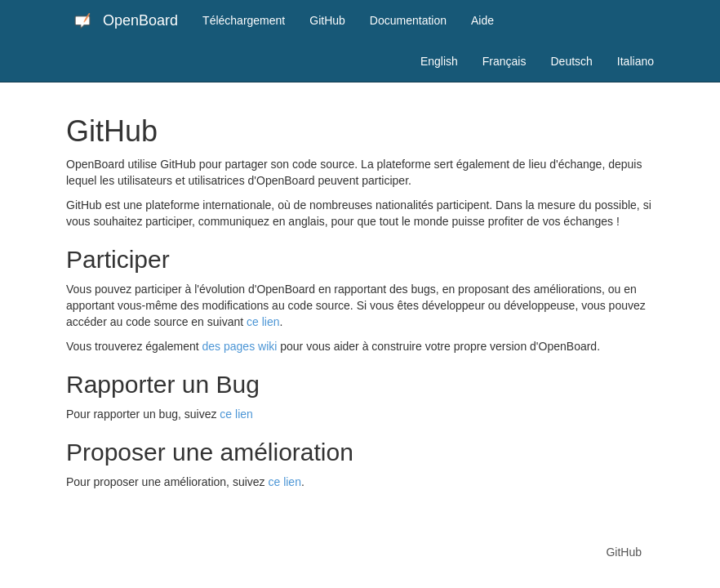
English (439, 61)
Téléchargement (244, 20)
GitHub (327, 20)
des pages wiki (240, 346)
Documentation (408, 20)
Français (504, 61)
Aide (482, 20)
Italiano (636, 61)
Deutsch (571, 61)
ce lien (263, 322)
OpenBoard (126, 21)
